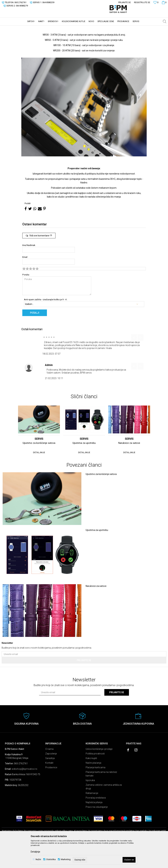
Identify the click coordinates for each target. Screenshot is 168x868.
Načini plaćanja (93, 788)
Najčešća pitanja (94, 828)
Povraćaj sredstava (96, 823)
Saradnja (50, 784)
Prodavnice (51, 793)
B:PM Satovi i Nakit (10, 28)
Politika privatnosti (95, 779)
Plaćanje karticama (95, 793)
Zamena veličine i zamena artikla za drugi (104, 812)
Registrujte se (142, 2)
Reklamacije (92, 819)
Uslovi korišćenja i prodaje (99, 775)
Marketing (66, 859)
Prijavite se (84, 686)
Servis (24, 28)
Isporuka (90, 806)
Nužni (38, 859)
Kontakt (49, 788)
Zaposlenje (51, 779)
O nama (49, 775)
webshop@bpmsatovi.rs (24, 795)
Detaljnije (35, 852)
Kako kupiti (91, 784)
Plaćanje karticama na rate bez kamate (101, 800)
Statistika (51, 859)
